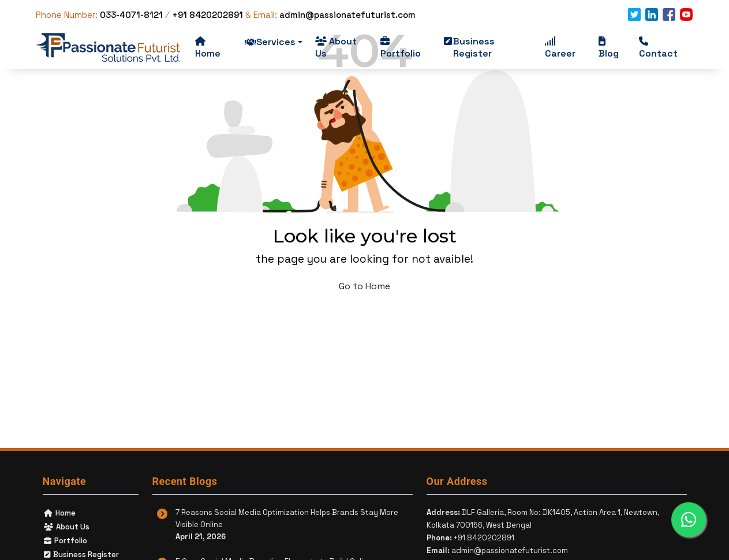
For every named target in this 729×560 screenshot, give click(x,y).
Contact (658, 48)
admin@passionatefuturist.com (347, 15)
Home (208, 48)
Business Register (469, 47)
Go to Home (364, 286)
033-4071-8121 (132, 15)
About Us (336, 47)
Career (560, 48)
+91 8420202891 (208, 15)
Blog (609, 48)
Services (274, 42)
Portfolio (401, 48)
